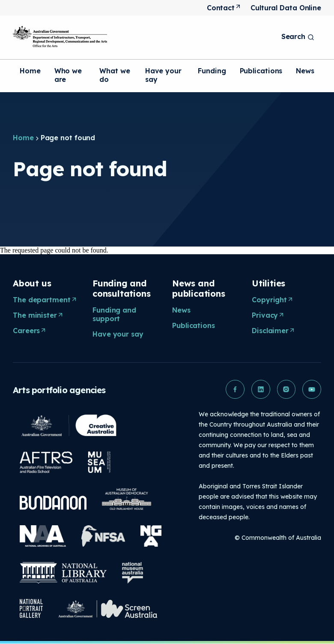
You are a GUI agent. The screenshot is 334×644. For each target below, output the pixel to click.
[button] (235, 389)
